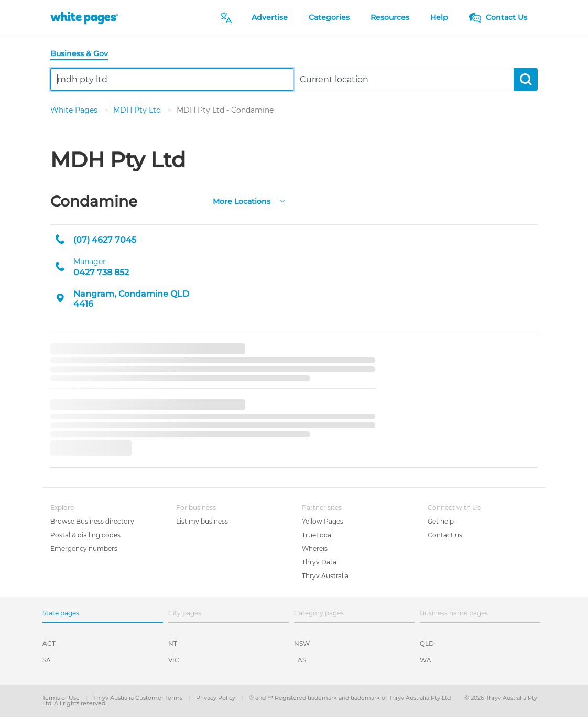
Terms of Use (62, 698)
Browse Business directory (92, 521)
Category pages (319, 613)
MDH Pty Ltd (138, 110)
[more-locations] (282, 200)
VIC (174, 660)
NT (173, 643)
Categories (329, 17)
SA (47, 660)
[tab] (83, 54)
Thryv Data (319, 562)
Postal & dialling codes (85, 535)
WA (426, 660)
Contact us (445, 535)
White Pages (75, 110)
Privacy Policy (216, 698)
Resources (390, 17)
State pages (61, 613)
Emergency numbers (84, 548)
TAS (300, 660)
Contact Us (498, 17)
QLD (427, 643)
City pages (185, 613)
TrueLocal (317, 535)
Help (439, 17)
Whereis (315, 548)
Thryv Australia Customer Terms (139, 698)
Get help (441, 521)
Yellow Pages (323, 521)
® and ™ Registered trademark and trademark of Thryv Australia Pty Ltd (351, 698)
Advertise (270, 17)
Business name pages (454, 613)
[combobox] (172, 79)
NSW (302, 643)
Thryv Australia (325, 576)
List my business (202, 521)
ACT (49, 643)
